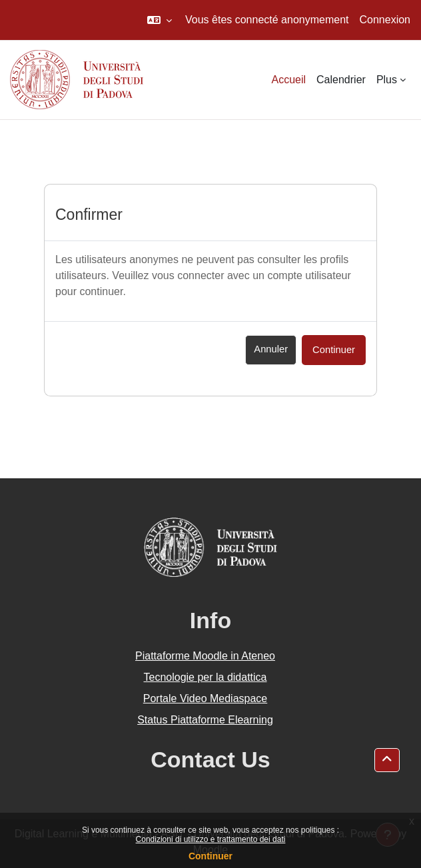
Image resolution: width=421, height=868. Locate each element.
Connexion (385, 20)
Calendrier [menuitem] (341, 80)
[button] (160, 20)
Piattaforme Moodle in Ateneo (205, 656)
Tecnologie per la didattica (205, 677)
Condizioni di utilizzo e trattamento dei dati (211, 839)
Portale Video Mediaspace (206, 698)
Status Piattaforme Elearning (205, 720)
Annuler (271, 349)
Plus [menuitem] (387, 80)
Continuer (210, 856)
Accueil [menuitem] (288, 80)
